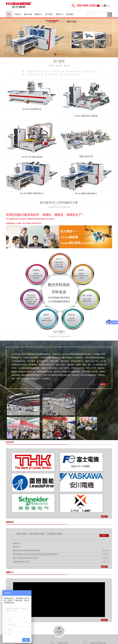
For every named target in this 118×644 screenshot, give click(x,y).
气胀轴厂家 (61, 634)
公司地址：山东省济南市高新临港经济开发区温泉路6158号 (59, 621)
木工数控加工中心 (87, 71)
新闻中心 (59, 14)
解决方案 (28, 14)
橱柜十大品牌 (50, 634)
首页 (9, 14)
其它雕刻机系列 (50, 74)
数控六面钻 (69, 71)
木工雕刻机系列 (30, 74)
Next (109, 40)
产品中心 (18, 14)
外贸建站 (87, 634)
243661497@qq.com (94, 615)
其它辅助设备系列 (70, 74)
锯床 (68, 634)
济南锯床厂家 (77, 634)
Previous (9, 40)
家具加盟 (40, 634)
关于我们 (49, 14)
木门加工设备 (52, 71)
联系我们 (70, 14)
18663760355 (59, 615)
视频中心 (38, 14)
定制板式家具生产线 (32, 71)
